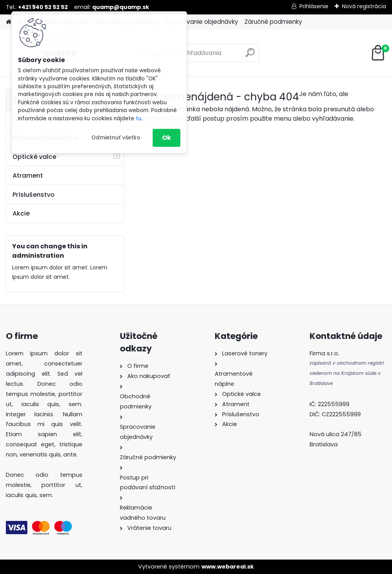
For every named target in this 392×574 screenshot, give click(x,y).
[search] (250, 56)
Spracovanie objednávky (202, 22)
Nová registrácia (364, 6)
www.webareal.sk (228, 567)
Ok (167, 138)
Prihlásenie (314, 6)
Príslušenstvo (34, 195)
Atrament (28, 176)
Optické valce (34, 157)
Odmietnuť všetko (116, 138)
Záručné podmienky (273, 22)
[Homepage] (9, 22)
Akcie (21, 213)
